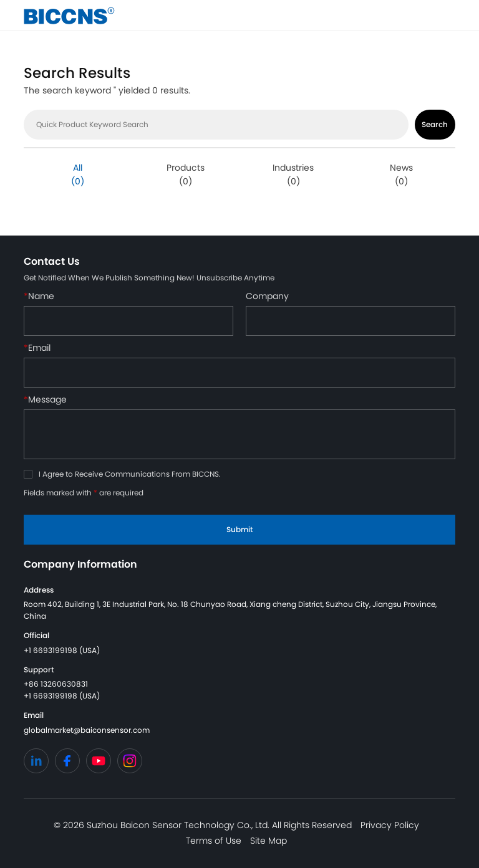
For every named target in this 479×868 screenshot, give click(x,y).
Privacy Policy (390, 825)
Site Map (269, 841)
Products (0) (186, 174)
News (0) (401, 174)
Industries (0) (293, 174)
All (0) (78, 174)
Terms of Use (214, 841)
